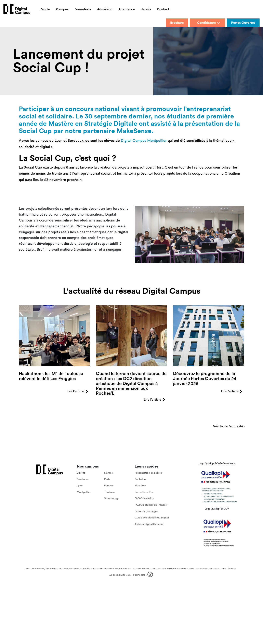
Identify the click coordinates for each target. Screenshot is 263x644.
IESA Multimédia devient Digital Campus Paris (185, 569)
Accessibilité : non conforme (127, 575)
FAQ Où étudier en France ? (151, 505)
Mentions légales (225, 569)
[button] (151, 575)
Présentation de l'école (148, 473)
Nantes (108, 473)
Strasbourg (111, 498)
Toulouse (110, 492)
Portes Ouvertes (243, 23)
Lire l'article (78, 391)
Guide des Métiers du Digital (152, 518)
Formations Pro (144, 492)
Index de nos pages (146, 511)
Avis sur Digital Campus (149, 524)
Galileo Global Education (139, 569)
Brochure (177, 23)
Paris (107, 479)
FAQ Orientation (144, 498)
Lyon (80, 486)
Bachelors (141, 479)
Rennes (108, 486)
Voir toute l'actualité (228, 427)
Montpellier (84, 492)
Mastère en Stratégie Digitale (93, 123)
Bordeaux (83, 479)
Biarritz (81, 473)
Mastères (140, 486)
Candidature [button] (208, 23)
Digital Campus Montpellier (144, 140)
